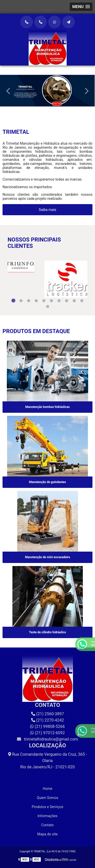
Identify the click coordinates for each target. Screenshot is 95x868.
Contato (48, 825)
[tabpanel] (48, 91)
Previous (9, 91)
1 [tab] (44, 110)
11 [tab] (48, 307)
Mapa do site (48, 834)
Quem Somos (47, 798)
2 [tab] (51, 110)
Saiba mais (48, 210)
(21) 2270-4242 (48, 720)
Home (48, 789)
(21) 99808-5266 (47, 726)
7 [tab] (59, 301)
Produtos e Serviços (47, 807)
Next (86, 91)
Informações (48, 816)
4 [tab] (36, 301)
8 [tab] (67, 301)
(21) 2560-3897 (48, 714)
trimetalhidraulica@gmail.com (48, 739)
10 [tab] (82, 301)
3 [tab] (29, 301)
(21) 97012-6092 (47, 733)
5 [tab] (44, 301)
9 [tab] (74, 301)
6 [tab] (51, 301)
